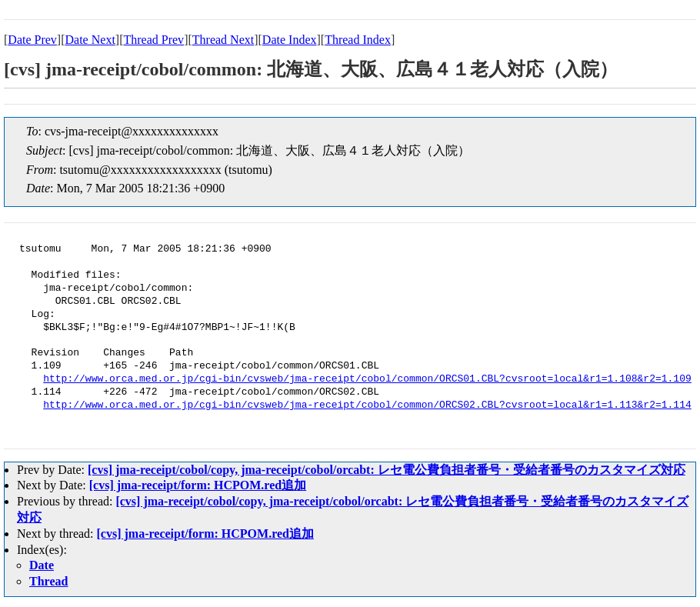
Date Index (290, 40)
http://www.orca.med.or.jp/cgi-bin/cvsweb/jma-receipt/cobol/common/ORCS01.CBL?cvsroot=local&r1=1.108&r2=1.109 (367, 379)
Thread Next (223, 40)
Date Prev (32, 40)
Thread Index (358, 40)
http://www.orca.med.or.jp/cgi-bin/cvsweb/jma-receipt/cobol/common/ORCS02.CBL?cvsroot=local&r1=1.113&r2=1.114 (367, 405)
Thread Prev (153, 40)
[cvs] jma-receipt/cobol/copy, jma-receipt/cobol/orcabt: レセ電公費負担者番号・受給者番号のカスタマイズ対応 (387, 470)
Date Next (90, 40)
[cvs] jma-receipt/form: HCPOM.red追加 (198, 485)
